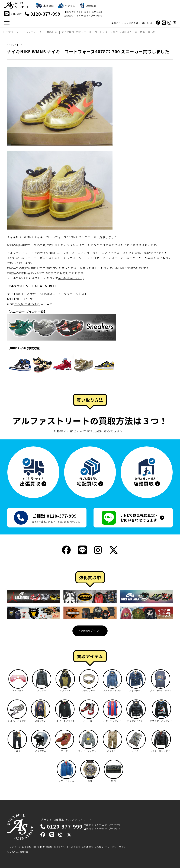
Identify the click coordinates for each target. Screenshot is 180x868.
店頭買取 (48, 847)
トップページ (14, 847)
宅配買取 (37, 847)
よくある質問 (131, 23)
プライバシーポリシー (117, 847)
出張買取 (27, 847)
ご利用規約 (87, 847)
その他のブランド (90, 631)
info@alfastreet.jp (71, 278)
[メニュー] (7, 23)
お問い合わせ (146, 23)
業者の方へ (117, 23)
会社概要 (99, 847)
